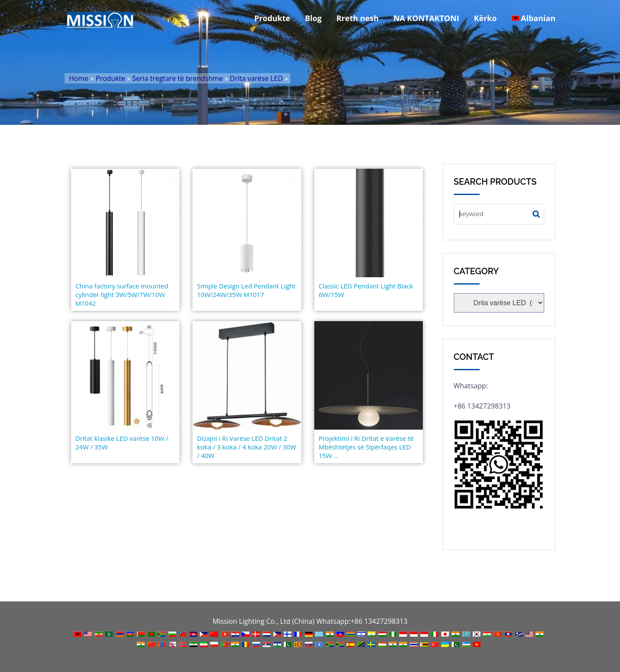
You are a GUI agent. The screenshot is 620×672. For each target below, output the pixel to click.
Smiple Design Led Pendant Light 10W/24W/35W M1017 (246, 290)
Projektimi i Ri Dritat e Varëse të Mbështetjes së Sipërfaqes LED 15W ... (366, 447)
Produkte (272, 18)
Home (79, 78)
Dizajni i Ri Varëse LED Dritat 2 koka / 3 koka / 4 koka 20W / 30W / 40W (246, 447)
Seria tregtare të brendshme (178, 78)
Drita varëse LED (256, 78)
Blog (313, 18)
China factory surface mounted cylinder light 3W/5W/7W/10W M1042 (122, 294)
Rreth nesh (357, 18)
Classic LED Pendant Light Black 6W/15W (366, 290)
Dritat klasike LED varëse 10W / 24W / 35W (122, 443)
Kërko (485, 18)
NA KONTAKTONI (426, 18)
